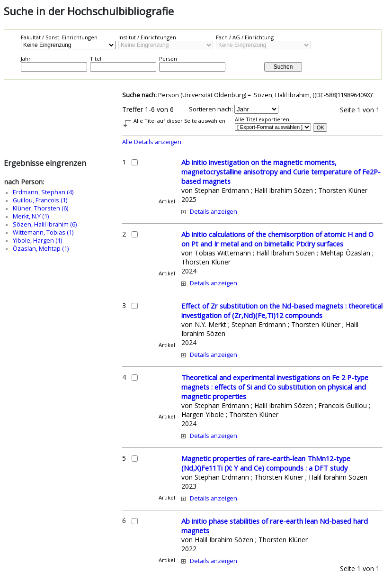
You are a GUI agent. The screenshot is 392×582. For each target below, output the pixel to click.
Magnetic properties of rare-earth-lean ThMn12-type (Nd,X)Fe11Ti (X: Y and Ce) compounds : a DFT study (266, 463)
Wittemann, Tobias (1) (43, 232)
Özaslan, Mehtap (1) (41, 249)
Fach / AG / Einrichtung (245, 37)
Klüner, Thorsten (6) (40, 208)
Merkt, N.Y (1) (31, 216)
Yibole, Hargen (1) (37, 241)
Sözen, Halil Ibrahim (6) (45, 224)
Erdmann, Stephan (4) (43, 192)
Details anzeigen (214, 212)
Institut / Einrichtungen (147, 37)
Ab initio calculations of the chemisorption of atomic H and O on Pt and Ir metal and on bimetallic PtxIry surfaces (277, 239)
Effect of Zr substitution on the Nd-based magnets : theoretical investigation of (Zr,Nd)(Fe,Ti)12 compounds (282, 310)
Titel (96, 59)
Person (168, 59)
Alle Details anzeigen (152, 142)
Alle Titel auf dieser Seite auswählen (179, 121)
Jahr (26, 59)
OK (321, 127)
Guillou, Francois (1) (40, 200)
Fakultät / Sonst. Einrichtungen (59, 37)
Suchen (283, 67)
